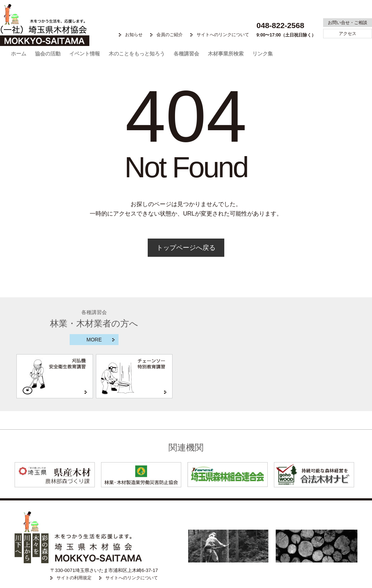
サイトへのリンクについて (223, 35)
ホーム (19, 54)
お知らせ (134, 35)
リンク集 (263, 54)
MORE (94, 340)
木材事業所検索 (226, 54)
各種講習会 (186, 54)
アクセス (348, 34)
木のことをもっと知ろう (137, 54)
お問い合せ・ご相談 (348, 23)
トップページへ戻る (186, 248)
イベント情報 (85, 54)
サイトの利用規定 (74, 578)
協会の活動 (48, 54)
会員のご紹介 (170, 35)
